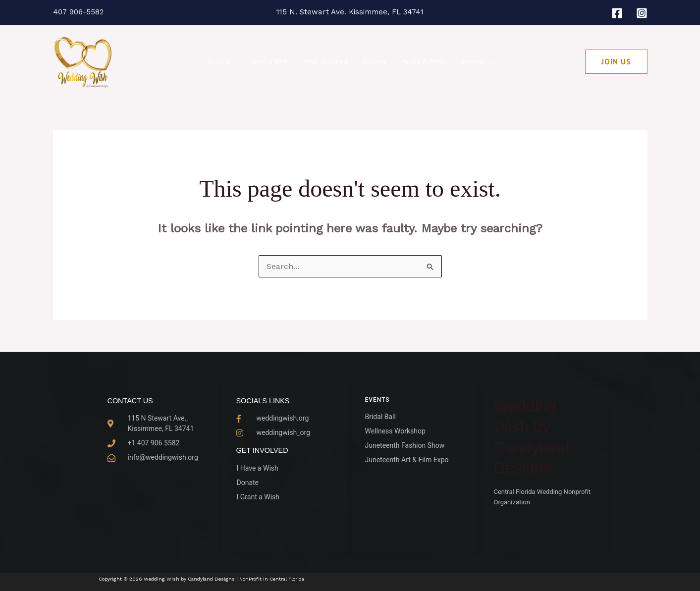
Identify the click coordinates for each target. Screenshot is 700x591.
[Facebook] (617, 13)
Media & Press (424, 62)
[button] (488, 62)
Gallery (375, 62)
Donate (219, 62)
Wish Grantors (326, 62)
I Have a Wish (267, 62)
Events (477, 62)
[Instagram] (642, 13)
